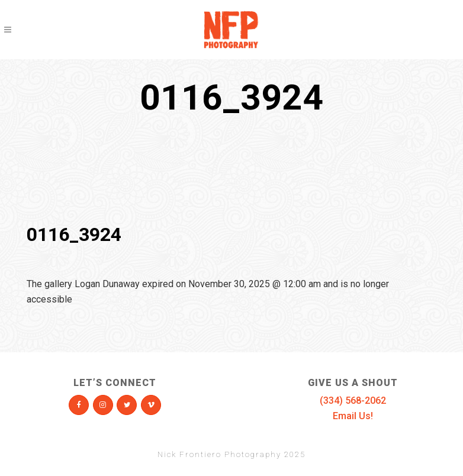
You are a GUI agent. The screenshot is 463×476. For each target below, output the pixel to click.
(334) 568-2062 (353, 401)
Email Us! (353, 416)
